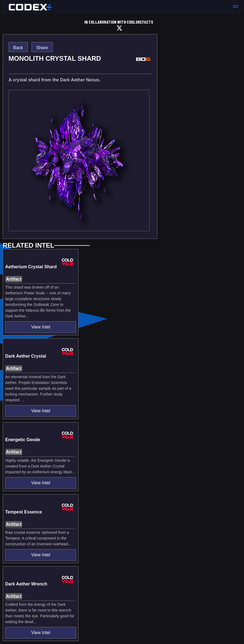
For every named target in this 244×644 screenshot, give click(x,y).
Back (18, 48)
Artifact (14, 279)
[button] (235, 7)
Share (42, 48)
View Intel (41, 327)
